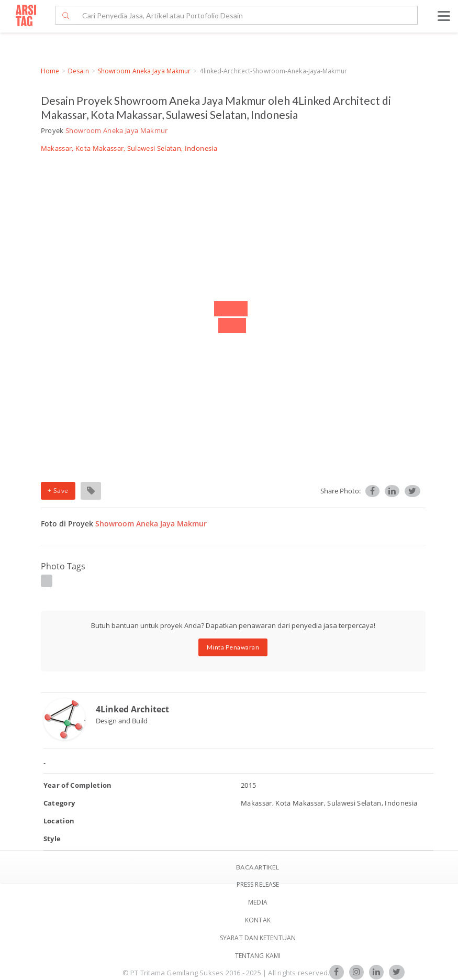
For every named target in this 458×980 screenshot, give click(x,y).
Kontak (258, 920)
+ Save (58, 491)
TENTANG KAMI (258, 956)
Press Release (258, 884)
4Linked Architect (132, 709)
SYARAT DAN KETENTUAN (258, 938)
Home (50, 71)
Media (258, 902)
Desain (79, 71)
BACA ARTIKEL (258, 867)
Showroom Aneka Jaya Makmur (144, 71)
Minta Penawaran (233, 647)
